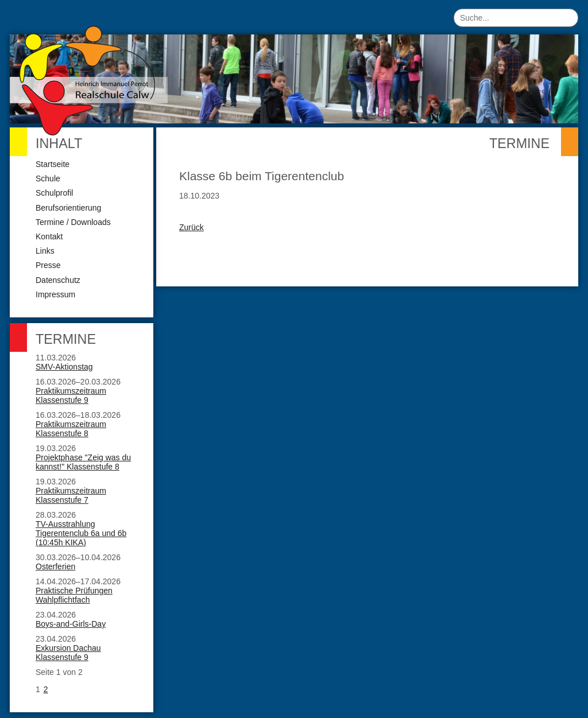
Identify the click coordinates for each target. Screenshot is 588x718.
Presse (48, 265)
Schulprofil (54, 193)
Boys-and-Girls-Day (71, 624)
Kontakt (49, 236)
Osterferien (55, 566)
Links (45, 251)
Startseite (53, 164)
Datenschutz (58, 280)
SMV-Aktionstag (64, 367)
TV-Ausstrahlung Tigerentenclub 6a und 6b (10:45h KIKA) (81, 533)
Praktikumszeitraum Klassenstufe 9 (71, 395)
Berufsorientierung (68, 208)
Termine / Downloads (73, 222)
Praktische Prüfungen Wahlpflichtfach (74, 595)
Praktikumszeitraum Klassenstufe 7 (71, 495)
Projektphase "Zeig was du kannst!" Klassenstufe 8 (83, 462)
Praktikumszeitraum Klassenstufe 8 (71, 429)
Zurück (192, 227)
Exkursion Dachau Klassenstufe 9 (68, 653)
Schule (48, 178)
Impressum (55, 294)
